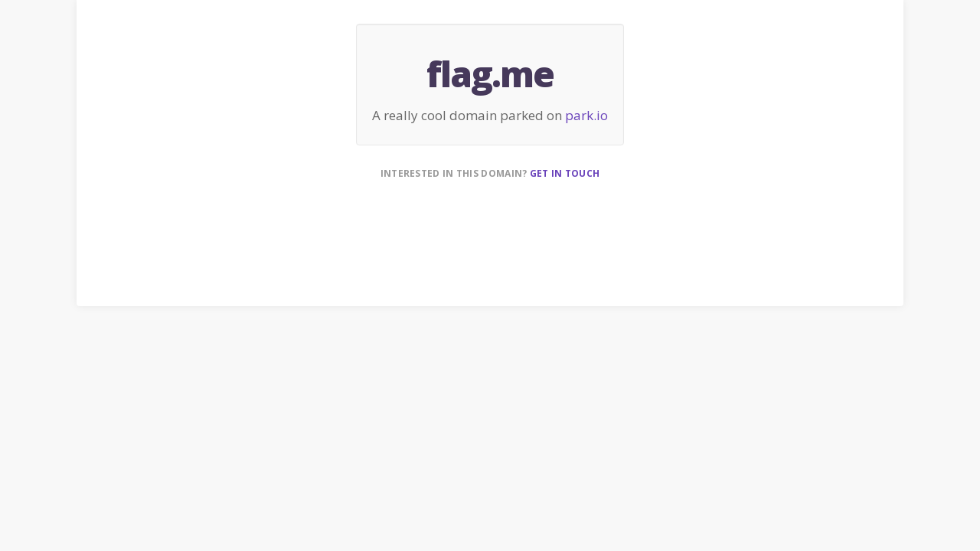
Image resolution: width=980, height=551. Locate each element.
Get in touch (565, 173)
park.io (586, 115)
